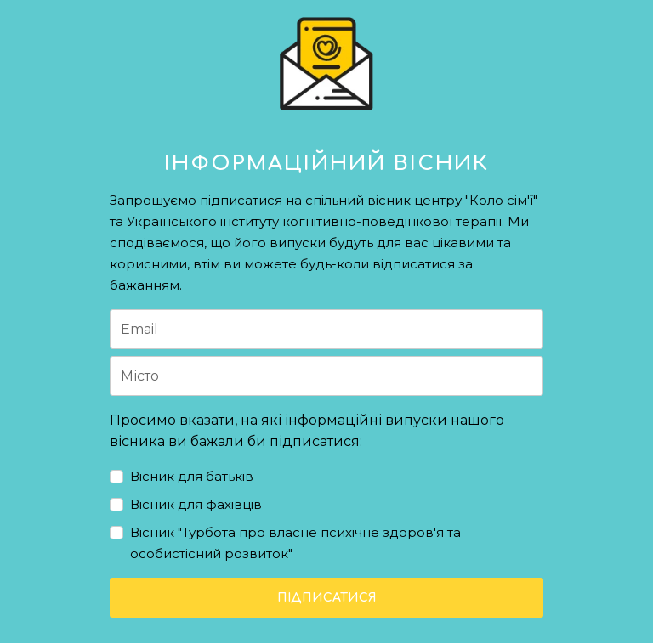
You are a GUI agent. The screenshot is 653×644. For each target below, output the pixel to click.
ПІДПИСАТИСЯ (327, 598)
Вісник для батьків (192, 476)
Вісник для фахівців (196, 504)
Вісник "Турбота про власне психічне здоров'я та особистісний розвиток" (295, 543)
